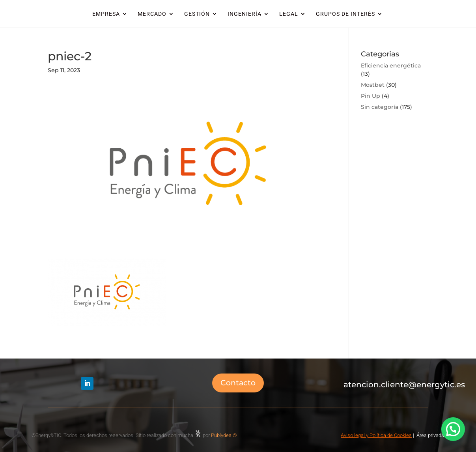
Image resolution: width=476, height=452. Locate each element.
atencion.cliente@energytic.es (404, 385)
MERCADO (152, 14)
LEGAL (289, 14)
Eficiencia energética (391, 65)
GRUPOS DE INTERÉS (345, 14)
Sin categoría (380, 107)
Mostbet (373, 85)
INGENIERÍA (245, 14)
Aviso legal (353, 435)
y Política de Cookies (388, 435)
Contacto (238, 383)
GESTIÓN (197, 14)
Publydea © (226, 435)
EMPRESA (106, 14)
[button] (453, 429)
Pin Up (371, 96)
